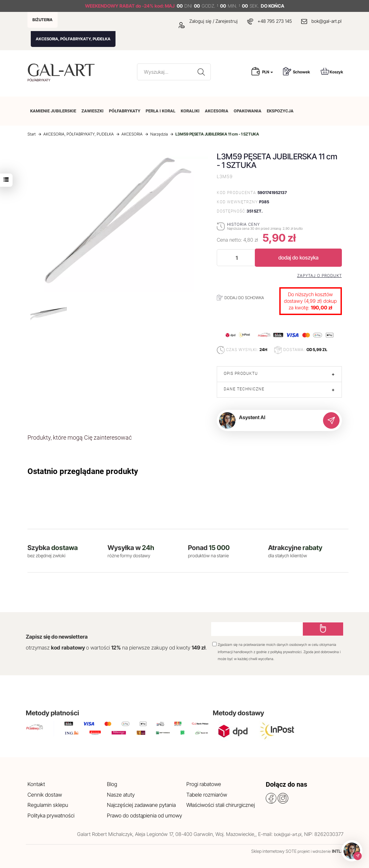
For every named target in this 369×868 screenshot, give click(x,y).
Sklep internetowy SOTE (274, 851)
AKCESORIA (217, 111)
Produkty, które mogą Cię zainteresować (80, 437)
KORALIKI (190, 111)
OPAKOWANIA (248, 111)
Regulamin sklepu (48, 805)
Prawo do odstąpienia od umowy (144, 815)
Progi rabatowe (204, 784)
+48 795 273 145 (275, 21)
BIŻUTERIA (43, 20)
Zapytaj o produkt (320, 276)
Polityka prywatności (51, 815)
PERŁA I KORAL (161, 111)
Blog (112, 784)
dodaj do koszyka (298, 257)
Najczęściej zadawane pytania (141, 805)
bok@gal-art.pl (326, 21)
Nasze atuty (121, 795)
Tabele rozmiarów (207, 795)
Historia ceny (243, 224)
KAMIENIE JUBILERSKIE (53, 111)
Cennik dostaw (45, 795)
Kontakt (36, 784)
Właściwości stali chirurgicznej (221, 805)
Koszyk (332, 71)
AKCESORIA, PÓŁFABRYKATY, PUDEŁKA (73, 39)
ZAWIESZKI (92, 111)
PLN (268, 72)
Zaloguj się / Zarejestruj (208, 21)
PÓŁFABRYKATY (125, 111)
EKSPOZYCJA (280, 111)
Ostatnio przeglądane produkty (83, 471)
